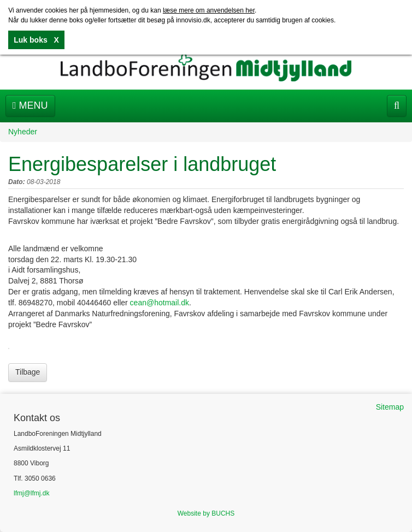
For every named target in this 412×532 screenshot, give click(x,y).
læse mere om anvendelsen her (209, 10)
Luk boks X (36, 40)
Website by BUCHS (206, 513)
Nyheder (23, 132)
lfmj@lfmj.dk (32, 493)
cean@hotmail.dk (160, 303)
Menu (30, 105)
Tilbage (28, 372)
